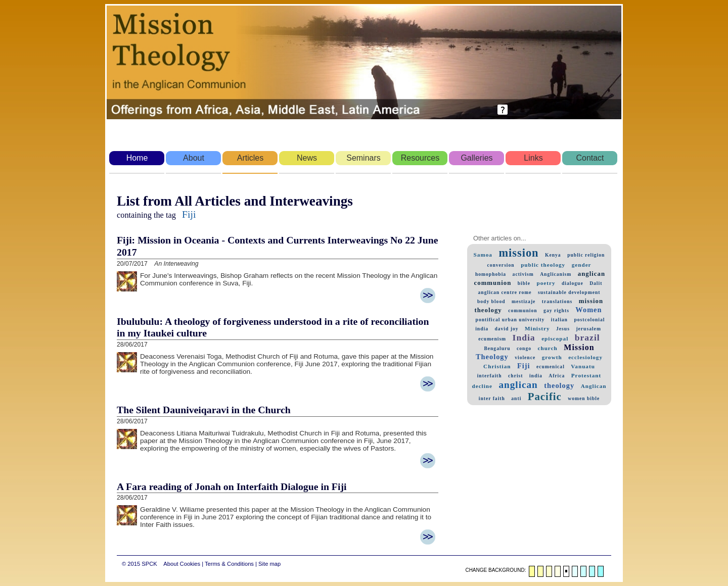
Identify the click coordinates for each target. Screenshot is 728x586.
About (194, 158)
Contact (590, 158)
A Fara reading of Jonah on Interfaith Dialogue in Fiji (232, 486)
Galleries (476, 158)
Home (137, 158)
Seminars (363, 158)
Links (533, 158)
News (307, 158)
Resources (420, 158)
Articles (250, 158)
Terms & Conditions (229, 564)
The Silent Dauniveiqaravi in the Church (204, 410)
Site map (269, 564)
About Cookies (182, 564)
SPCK (149, 564)
